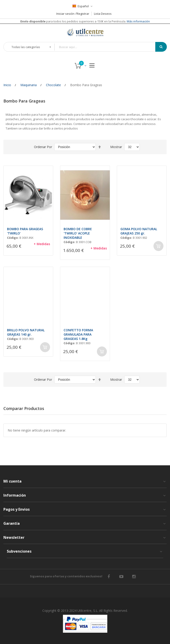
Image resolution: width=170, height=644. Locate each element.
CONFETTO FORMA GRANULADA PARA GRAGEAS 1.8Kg (78, 334)
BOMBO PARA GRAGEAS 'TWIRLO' (25, 231)
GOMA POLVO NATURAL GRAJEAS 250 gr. (139, 231)
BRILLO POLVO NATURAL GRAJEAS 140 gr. (26, 332)
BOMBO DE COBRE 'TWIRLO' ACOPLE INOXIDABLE (78, 233)
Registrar (83, 14)
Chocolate (53, 85)
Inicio (7, 85)
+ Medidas (42, 244)
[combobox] (108, 47)
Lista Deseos (103, 14)
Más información (138, 21)
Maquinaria (29, 85)
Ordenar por (43, 147)
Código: (13, 238)
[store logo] (85, 32)
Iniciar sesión (65, 14)
